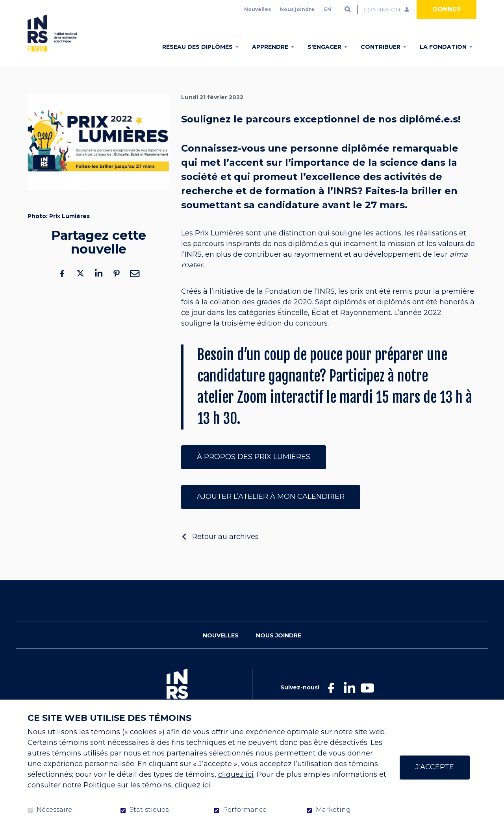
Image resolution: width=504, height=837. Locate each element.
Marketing (333, 810)
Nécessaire (54, 810)
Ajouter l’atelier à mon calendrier (271, 509)
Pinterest (117, 286)
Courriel (135, 286)
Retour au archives (225, 549)
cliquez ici (236, 774)
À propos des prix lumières (254, 469)
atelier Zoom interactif (260, 410)
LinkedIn (98, 286)
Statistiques (149, 810)
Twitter (80, 286)
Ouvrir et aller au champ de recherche (348, 9)
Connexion (382, 9)
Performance (245, 810)
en (328, 9)
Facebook (62, 286)
